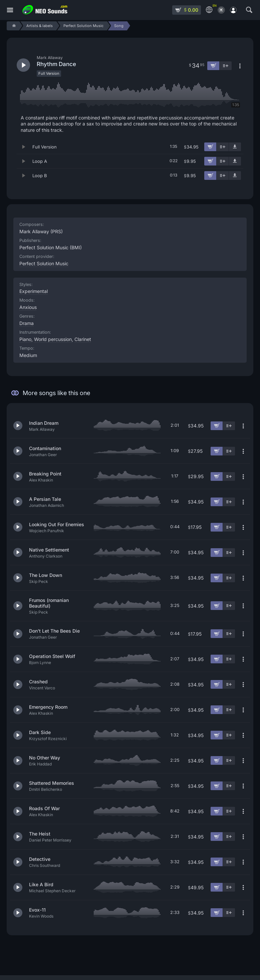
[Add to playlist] (223, 147)
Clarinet (83, 339)
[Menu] (10, 10)
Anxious (28, 307)
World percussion (53, 339)
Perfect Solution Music (44, 263)
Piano (25, 339)
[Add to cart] (210, 147)
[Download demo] (235, 147)
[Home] (13, 26)
